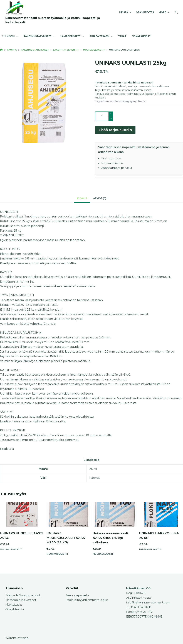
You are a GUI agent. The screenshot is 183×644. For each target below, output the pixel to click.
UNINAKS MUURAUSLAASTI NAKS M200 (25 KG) (66, 539)
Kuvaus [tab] (82, 200)
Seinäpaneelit (141, 36)
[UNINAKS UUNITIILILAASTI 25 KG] (22, 516)
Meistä (126, 12)
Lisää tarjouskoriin (115, 130)
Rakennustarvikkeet (40, 36)
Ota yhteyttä (145, 12)
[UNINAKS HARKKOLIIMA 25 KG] (161, 516)
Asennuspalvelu (77, 595)
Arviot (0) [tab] (100, 200)
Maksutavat (14, 605)
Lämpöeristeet (73, 36)
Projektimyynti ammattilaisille (87, 600)
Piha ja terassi (102, 36)
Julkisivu (11, 36)
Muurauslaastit (11, 551)
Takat (122, 36)
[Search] (176, 12)
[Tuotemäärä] (104, 116)
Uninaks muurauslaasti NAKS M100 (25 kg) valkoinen (110, 539)
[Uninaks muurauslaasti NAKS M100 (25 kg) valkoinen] (115, 516)
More (165, 12)
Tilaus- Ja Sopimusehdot (23, 595)
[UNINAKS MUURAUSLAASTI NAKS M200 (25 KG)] (68, 516)
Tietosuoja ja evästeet (21, 600)
